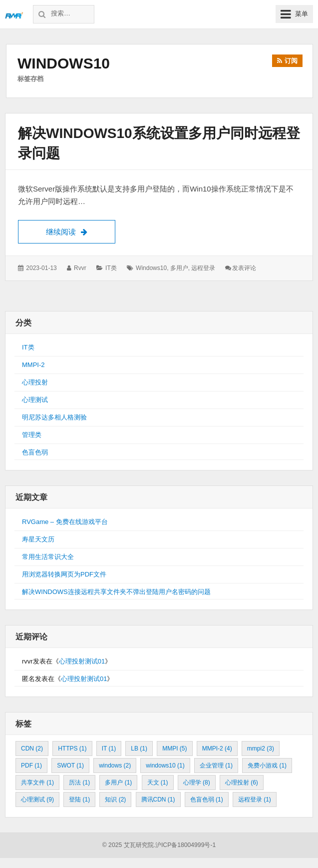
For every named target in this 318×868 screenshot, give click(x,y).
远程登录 (203, 268)
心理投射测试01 (82, 661)
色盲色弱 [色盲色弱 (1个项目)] (207, 799)
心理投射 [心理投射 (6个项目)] (242, 782)
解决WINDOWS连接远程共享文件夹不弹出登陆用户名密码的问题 (116, 592)
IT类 (111, 268)
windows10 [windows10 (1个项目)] (165, 765)
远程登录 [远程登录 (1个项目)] (255, 799)
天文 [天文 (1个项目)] (158, 782)
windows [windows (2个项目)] (115, 765)
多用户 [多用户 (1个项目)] (118, 782)
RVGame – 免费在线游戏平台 (65, 522)
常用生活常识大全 (48, 557)
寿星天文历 (38, 539)
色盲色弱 (35, 452)
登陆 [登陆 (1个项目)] (79, 799)
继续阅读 (81, 230)
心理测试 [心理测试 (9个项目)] (37, 799)
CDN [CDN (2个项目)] (32, 748)
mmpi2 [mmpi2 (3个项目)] (261, 748)
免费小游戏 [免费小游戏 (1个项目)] (267, 765)
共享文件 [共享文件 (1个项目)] (37, 782)
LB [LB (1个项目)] (139, 748)
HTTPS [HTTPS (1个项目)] (72, 748)
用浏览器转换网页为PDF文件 (64, 574)
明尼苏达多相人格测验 (54, 417)
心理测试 (35, 400)
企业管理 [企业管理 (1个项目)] (216, 765)
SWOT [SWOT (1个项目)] (70, 765)
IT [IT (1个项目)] (109, 748)
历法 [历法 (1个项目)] (79, 782)
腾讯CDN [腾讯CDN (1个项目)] (158, 799)
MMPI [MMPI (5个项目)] (174, 748)
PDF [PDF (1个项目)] (31, 765)
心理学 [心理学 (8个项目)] (197, 782)
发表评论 (244, 268)
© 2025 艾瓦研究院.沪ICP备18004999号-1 (159, 845)
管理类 (32, 435)
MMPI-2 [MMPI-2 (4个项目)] (217, 748)
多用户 (179, 268)
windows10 (151, 268)
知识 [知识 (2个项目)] (115, 799)
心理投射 (35, 382)
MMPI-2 (33, 365)
